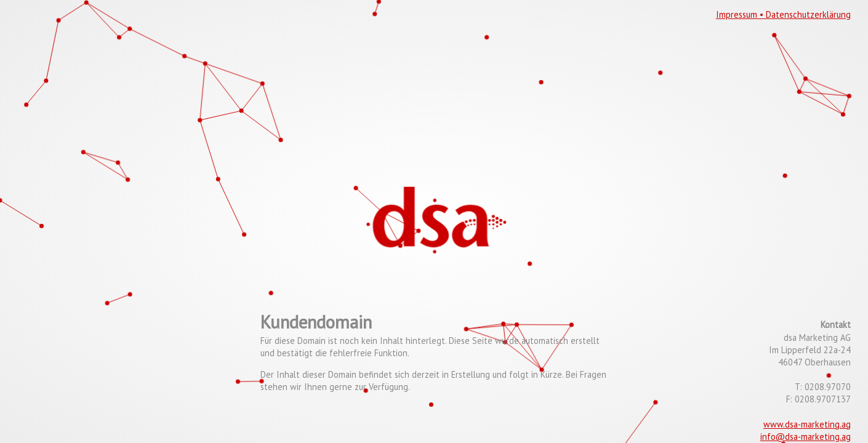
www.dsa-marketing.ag (807, 424)
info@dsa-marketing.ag (806, 437)
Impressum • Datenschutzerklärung (783, 14)
